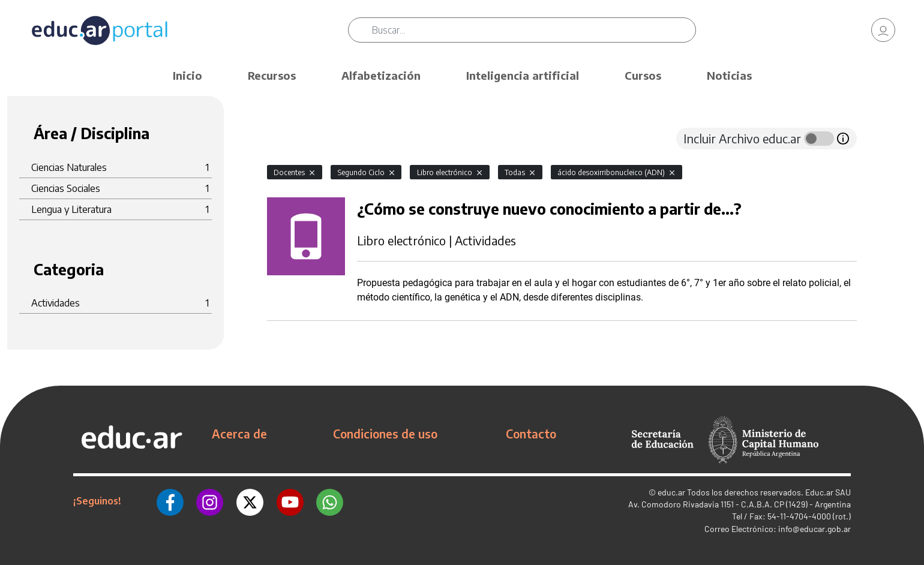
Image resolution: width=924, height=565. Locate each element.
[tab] (291, 139)
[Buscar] (534, 30)
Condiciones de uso (385, 434)
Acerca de (239, 434)
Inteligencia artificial (523, 75)
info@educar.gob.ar (814, 529)
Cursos (643, 75)
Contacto (531, 434)
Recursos (272, 75)
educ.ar (671, 492)
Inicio (187, 75)
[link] (883, 30)
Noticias (729, 75)
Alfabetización (381, 75)
